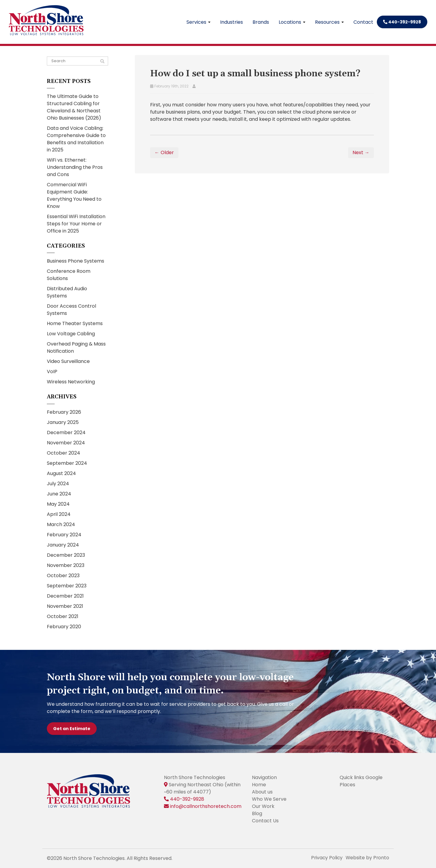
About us (262, 792)
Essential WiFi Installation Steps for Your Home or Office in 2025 (76, 224)
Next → (361, 152)
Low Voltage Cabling (71, 334)
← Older (164, 152)
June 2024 (59, 494)
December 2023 (66, 555)
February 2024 (64, 535)
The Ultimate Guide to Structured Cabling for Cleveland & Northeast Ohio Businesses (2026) (74, 107)
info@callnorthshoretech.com (206, 806)
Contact (363, 22)
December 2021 (65, 596)
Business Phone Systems (76, 261)
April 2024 (59, 514)
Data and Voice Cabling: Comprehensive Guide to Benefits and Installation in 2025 (76, 139)
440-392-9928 (402, 22)
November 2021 (65, 606)
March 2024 (61, 524)
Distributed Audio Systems (67, 292)
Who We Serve (269, 799)
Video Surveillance (68, 361)
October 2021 (63, 616)
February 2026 (64, 412)
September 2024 (67, 463)
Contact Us (265, 821)
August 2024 (61, 473)
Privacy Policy (326, 858)
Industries (232, 22)
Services (198, 22)
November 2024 (66, 443)
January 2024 (63, 545)
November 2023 (66, 565)
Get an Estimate (72, 729)
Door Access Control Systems (71, 310)
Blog (257, 813)
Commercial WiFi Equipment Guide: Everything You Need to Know (74, 195)
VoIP (52, 372)
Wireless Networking (71, 382)
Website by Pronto (367, 858)
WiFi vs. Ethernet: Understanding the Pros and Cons (75, 167)
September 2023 (67, 586)
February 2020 (64, 627)
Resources (329, 22)
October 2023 (63, 576)
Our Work (263, 806)
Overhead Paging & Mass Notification (76, 347)
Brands (261, 22)
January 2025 (63, 422)
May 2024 (58, 504)
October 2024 (64, 453)
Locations (292, 22)
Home (259, 785)
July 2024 (58, 484)
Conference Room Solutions (69, 275)
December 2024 (66, 432)
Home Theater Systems (75, 323)
